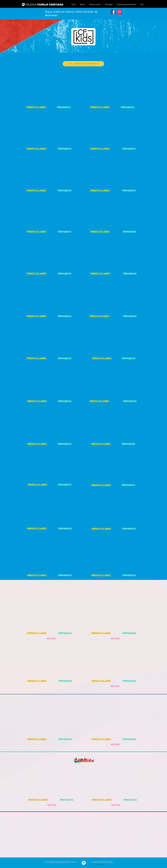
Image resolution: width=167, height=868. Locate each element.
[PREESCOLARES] (36, 108)
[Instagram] (119, 12)
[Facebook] (113, 12)
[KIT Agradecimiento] (83, 64)
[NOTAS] (51, 639)
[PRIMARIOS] (64, 108)
